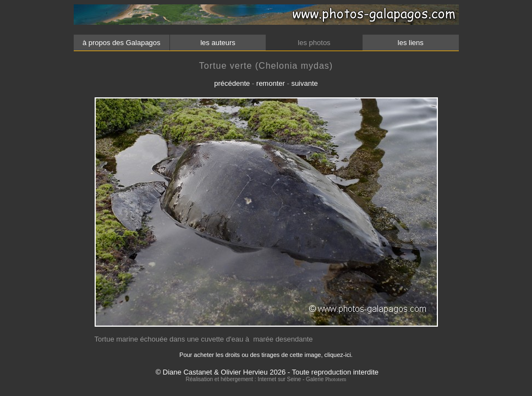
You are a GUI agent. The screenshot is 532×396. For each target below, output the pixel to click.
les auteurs (218, 43)
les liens (410, 43)
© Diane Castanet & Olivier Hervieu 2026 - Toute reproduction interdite (267, 372)
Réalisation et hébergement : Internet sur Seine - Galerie (256, 379)
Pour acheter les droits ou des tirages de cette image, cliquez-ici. (266, 355)
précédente (232, 83)
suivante (304, 83)
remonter (271, 83)
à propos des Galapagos (121, 43)
